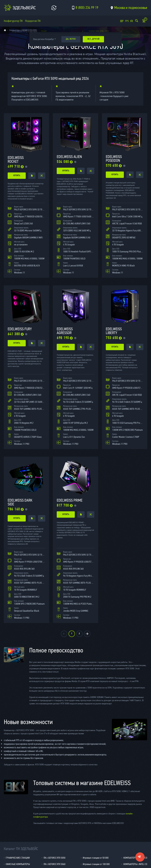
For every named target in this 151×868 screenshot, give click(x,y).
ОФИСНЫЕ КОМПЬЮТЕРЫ (18, 864)
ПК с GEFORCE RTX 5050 (54, 858)
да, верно (71, 39)
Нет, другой (95, 39)
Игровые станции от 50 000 (96, 858)
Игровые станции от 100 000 (96, 864)
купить (17, 176)
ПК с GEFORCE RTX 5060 (54, 864)
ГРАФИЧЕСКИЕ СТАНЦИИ (18, 858)
